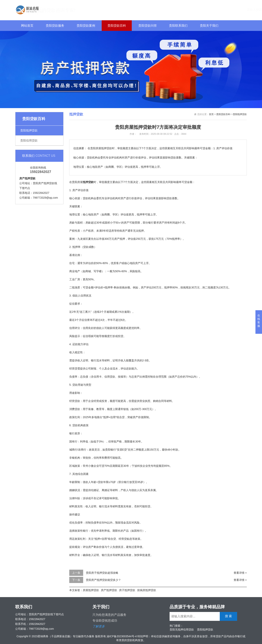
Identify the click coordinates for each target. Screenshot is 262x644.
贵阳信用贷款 (29, 140)
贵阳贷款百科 (117, 26)
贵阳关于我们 (209, 26)
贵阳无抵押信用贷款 (182, 630)
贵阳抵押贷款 (29, 130)
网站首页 (27, 26)
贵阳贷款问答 (148, 26)
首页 (211, 114)
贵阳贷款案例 (86, 26)
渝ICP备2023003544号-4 (122, 636)
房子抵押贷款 (127, 590)
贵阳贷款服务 (55, 26)
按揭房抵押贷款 (147, 590)
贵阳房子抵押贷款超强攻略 (102, 573)
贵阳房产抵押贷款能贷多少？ (103, 580)
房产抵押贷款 (109, 590)
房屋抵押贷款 (91, 590)
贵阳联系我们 (178, 26)
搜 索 (239, 10)
